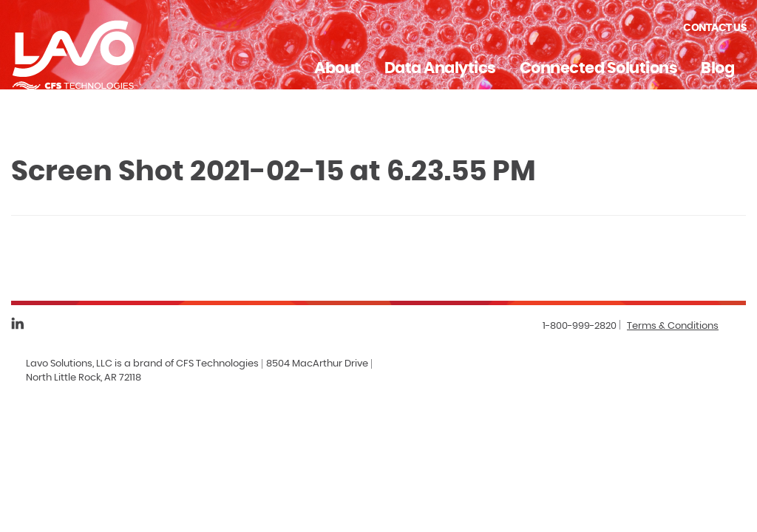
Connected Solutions (599, 68)
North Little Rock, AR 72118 (84, 378)
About (337, 68)
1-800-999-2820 (580, 326)
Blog (717, 68)
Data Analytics (440, 68)
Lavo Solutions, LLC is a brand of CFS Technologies (142, 364)
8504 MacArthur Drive (317, 364)
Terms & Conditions (673, 326)
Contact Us (714, 28)
